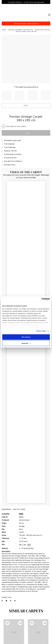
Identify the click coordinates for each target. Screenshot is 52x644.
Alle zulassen (26, 337)
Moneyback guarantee (13, 140)
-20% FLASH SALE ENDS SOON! (26, 23)
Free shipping (9, 144)
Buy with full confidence (13, 161)
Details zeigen (41, 331)
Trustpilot (7, 113)
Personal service (10, 158)
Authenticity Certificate (13, 154)
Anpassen (26, 343)
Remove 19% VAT (11, 151)
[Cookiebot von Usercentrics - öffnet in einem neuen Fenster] (41, 299)
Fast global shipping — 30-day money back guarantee (26, 2)
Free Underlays (10, 147)
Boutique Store (10, 165)
